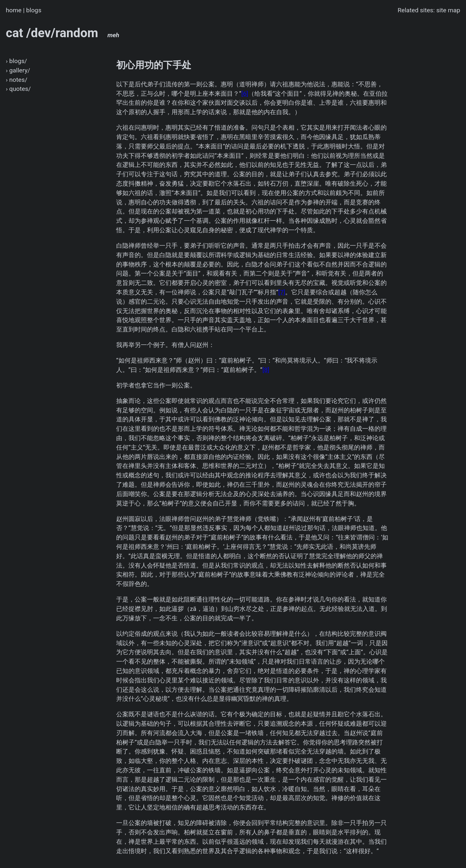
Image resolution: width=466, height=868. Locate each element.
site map (448, 10)
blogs (34, 10)
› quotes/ (18, 89)
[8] (266, 370)
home (14, 10)
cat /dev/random (63, 33)
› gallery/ (18, 70)
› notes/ (17, 80)
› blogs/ (17, 61)
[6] (245, 94)
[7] (282, 292)
